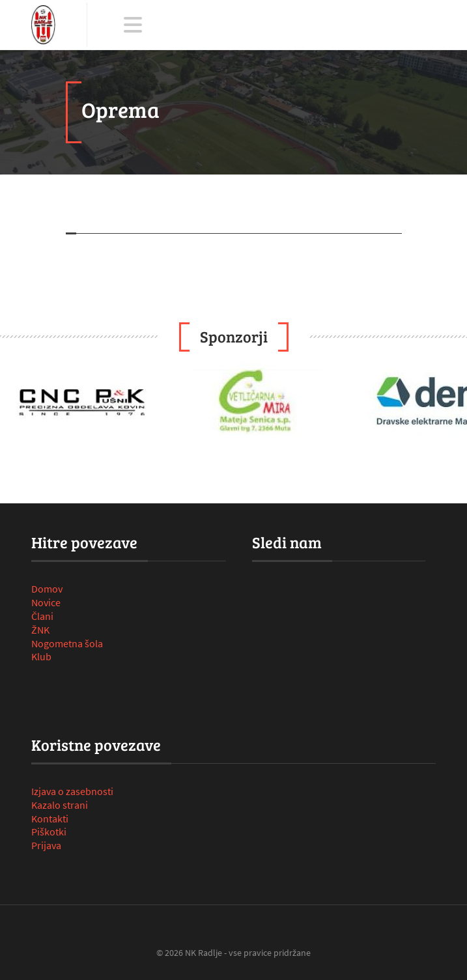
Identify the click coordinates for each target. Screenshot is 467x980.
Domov (47, 589)
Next (450, 402)
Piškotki (49, 832)
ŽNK (40, 630)
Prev (17, 402)
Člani (42, 616)
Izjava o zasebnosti (72, 791)
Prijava (46, 845)
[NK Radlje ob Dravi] (43, 25)
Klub (41, 656)
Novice (46, 602)
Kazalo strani (60, 805)
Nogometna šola (67, 643)
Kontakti (50, 819)
